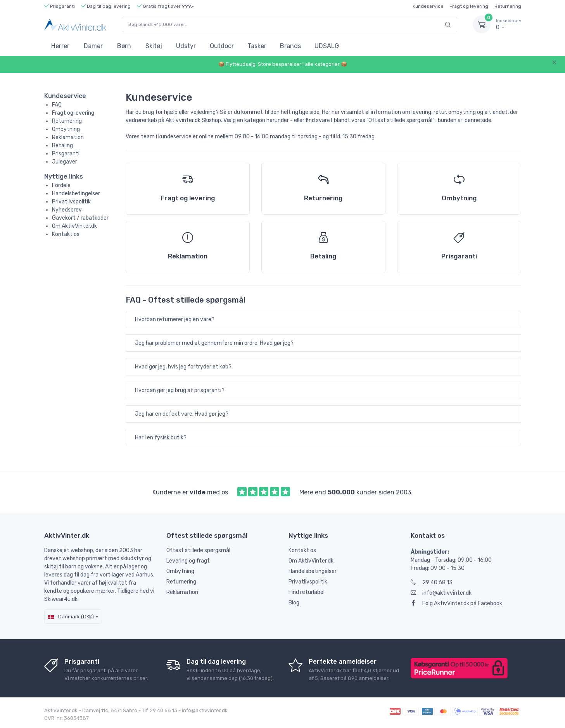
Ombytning (66, 129)
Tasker (257, 46)
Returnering (508, 6)
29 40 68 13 (432, 583)
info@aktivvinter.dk (441, 593)
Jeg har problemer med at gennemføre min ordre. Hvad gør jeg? (214, 343)
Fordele (61, 185)
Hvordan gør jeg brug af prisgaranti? (180, 390)
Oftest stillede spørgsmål (198, 550)
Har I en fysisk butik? (161, 438)
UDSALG (327, 46)
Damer (93, 46)
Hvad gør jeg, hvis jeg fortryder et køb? (183, 367)
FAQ (57, 105)
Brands (290, 46)
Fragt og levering (469, 6)
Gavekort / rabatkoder (80, 218)
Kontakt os (66, 234)
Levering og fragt (188, 561)
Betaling (62, 145)
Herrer (60, 46)
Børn (124, 46)
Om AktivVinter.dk (74, 226)
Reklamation (68, 137)
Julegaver (65, 162)
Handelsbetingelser (76, 194)
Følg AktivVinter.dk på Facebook (456, 603)
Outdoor (222, 46)
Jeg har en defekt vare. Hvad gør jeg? (182, 414)
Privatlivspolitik (71, 202)
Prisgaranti (66, 154)
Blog (294, 603)
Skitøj (154, 46)
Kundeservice (428, 6)
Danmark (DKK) (71, 617)
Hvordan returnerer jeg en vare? (175, 319)
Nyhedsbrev (67, 210)
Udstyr (186, 46)
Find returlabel (307, 592)
